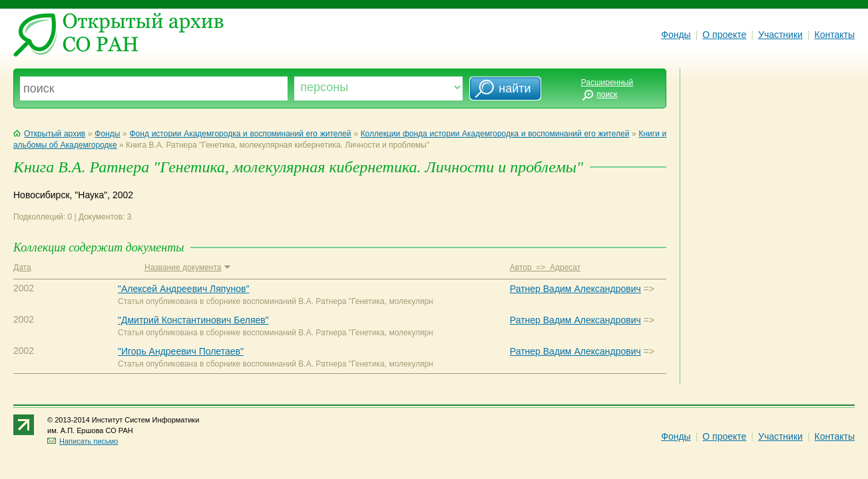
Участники (780, 35)
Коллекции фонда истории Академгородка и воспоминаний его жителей (495, 134)
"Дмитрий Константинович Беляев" (193, 320)
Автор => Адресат (545, 267)
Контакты (835, 35)
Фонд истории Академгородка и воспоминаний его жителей (241, 134)
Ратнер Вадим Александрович (575, 289)
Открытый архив (49, 134)
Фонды (676, 35)
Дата (22, 267)
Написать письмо (83, 441)
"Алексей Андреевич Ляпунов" (183, 289)
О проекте (724, 35)
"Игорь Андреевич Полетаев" (181, 351)
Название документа (187, 267)
